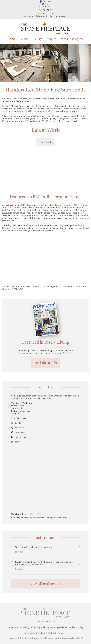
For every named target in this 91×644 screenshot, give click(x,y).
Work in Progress (72, 39)
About (24, 39)
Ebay (46, 4)
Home (11, 39)
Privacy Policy (77, 627)
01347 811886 (47, 14)
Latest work (46, 7)
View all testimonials (46, 584)
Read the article (45, 363)
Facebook (46, 1)
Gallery (37, 39)
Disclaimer (63, 627)
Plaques (51, 39)
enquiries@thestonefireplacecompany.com (47, 16)
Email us (18, 423)
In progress (46, 9)
